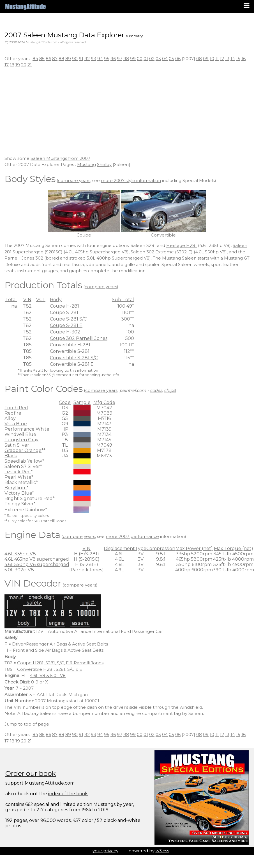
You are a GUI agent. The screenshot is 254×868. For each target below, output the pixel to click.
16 (243, 59)
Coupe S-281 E (66, 325)
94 (100, 59)
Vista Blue (16, 424)
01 (146, 59)
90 (75, 59)
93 (93, 59)
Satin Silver (17, 445)
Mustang (86, 164)
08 (199, 59)
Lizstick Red (18, 472)
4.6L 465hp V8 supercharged (37, 559)
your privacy (105, 851)
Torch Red (16, 408)
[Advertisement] (127, 112)
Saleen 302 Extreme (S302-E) (162, 252)
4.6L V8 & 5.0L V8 (48, 675)
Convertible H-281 (70, 345)
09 (206, 59)
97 (120, 59)
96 (113, 59)
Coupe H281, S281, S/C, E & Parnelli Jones (60, 663)
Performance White (27, 429)
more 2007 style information (131, 180)
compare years (74, 180)
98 (126, 59)
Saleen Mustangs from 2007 (60, 158)
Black (11, 456)
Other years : (19, 59)
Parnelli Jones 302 (24, 258)
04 (165, 59)
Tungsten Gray (21, 440)
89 (68, 59)
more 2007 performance (132, 536)
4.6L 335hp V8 (20, 554)
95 (107, 59)
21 (30, 65)
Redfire (13, 413)
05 (171, 59)
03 (158, 59)
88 (61, 59)
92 (87, 59)
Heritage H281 (182, 245)
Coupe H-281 (64, 306)
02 (152, 59)
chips (169, 390)
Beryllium (16, 488)
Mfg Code (104, 402)
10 (212, 59)
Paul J (38, 370)
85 (42, 59)
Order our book (31, 773)
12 (222, 59)
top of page (36, 724)
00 (140, 59)
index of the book (68, 794)
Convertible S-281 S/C (74, 358)
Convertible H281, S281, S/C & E (50, 669)
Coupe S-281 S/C (68, 319)
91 (81, 59)
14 (233, 59)
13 (227, 59)
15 (238, 59)
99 (133, 59)
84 (35, 59)
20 (24, 65)
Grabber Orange (23, 450)
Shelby (104, 164)
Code (65, 402)
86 (48, 59)
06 (178, 59)
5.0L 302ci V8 (19, 570)
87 (55, 59)
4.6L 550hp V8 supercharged (37, 564)
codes (156, 390)
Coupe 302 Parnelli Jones (79, 338)
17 (7, 65)
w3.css (162, 851)
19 (18, 65)
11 (217, 59)
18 (12, 65)
